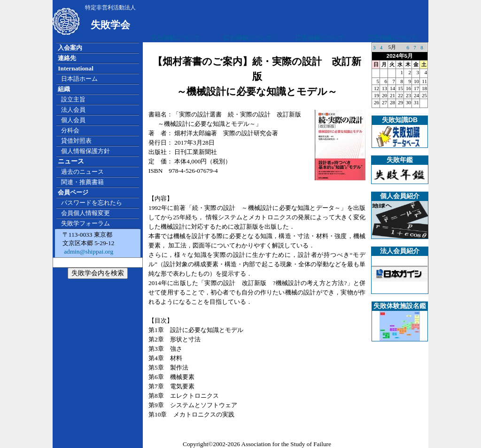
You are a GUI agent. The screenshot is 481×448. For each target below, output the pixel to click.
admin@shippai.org (88, 251)
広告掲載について (176, 38)
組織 (64, 89)
